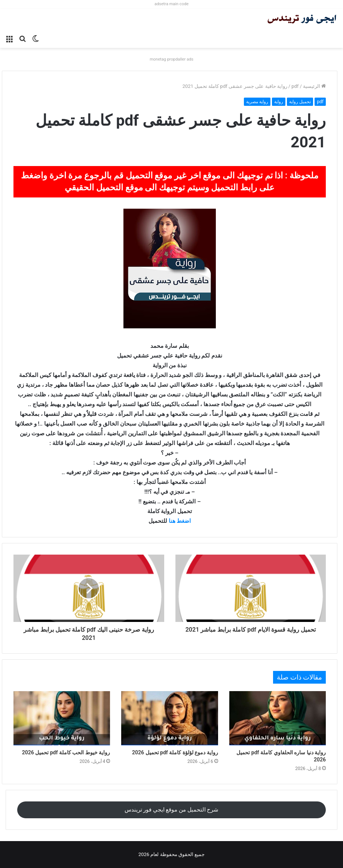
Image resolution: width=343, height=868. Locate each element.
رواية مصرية (257, 102)
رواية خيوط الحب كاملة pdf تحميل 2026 (66, 752)
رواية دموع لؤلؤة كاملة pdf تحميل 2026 (175, 752)
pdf (295, 86)
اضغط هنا (180, 521)
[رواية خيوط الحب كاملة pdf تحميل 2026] (62, 718)
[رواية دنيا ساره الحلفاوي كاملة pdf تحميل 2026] (278, 718)
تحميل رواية (300, 102)
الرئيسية (314, 86)
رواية (279, 102)
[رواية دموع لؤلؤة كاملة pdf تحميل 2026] (169, 718)
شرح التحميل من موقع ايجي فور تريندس (172, 810)
